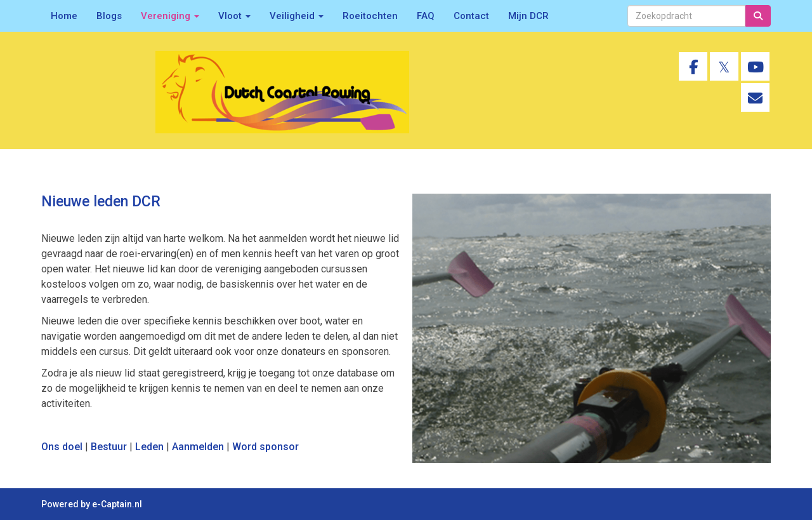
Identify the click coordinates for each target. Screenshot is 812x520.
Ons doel (62, 447)
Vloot (234, 16)
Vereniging (170, 16)
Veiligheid (297, 16)
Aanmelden (198, 447)
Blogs (109, 16)
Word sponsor (265, 447)
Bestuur (109, 447)
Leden (149, 447)
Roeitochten (370, 16)
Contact (471, 16)
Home (64, 16)
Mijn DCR (528, 16)
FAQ (426, 16)
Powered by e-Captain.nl (92, 504)
